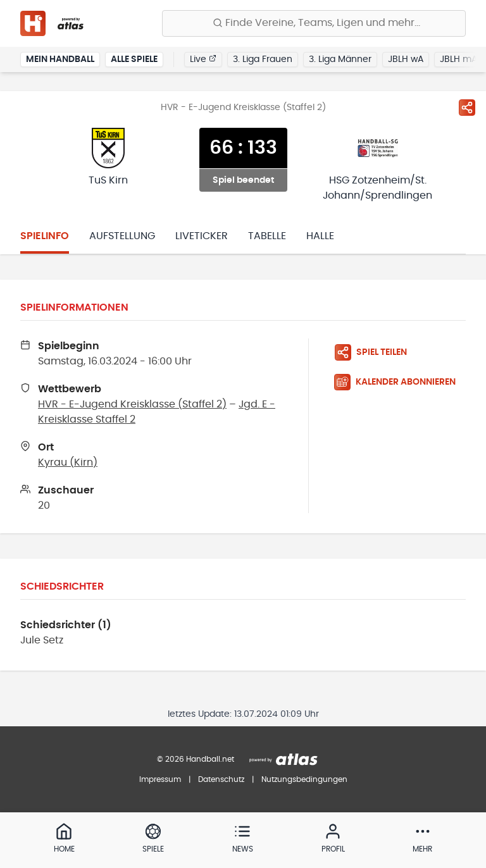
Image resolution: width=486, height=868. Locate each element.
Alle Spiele (134, 59)
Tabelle (267, 236)
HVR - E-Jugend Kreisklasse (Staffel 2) (132, 404)
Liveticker (202, 236)
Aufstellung (122, 236)
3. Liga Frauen (263, 59)
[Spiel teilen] (467, 108)
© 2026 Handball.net (196, 759)
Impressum (160, 779)
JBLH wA (406, 59)
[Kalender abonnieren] (400, 382)
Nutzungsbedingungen (304, 779)
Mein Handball (60, 59)
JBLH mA (458, 59)
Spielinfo (45, 236)
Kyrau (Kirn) (68, 462)
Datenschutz (221, 779)
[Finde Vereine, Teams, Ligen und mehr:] (314, 23)
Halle (320, 236)
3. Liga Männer (340, 59)
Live (203, 59)
